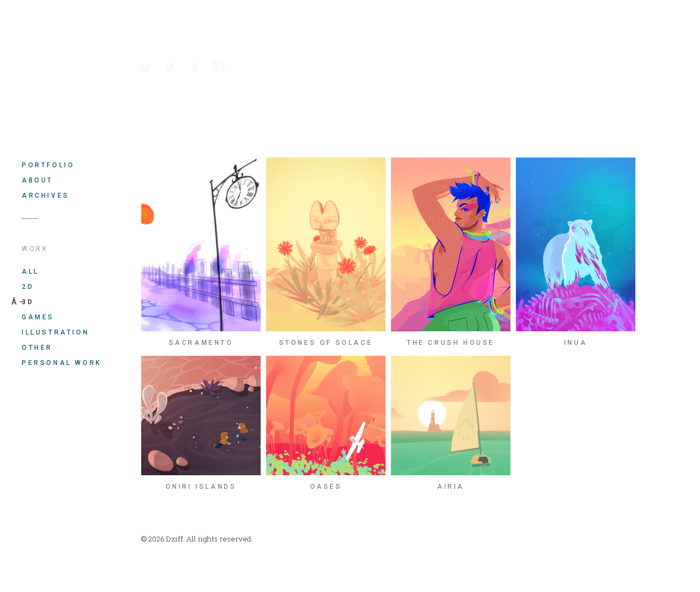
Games (38, 317)
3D (28, 302)
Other (37, 348)
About (37, 180)
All (30, 272)
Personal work (62, 363)
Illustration (55, 332)
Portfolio (48, 165)
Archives (46, 196)
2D (28, 287)
